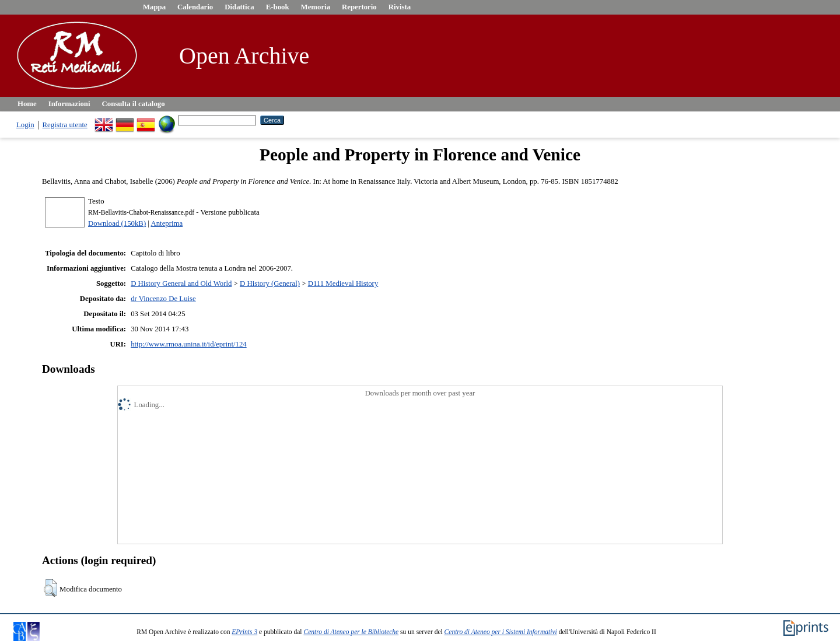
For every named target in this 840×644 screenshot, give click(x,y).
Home (27, 104)
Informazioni (69, 104)
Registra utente (65, 125)
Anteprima (167, 223)
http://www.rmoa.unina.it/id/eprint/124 (189, 344)
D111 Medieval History (343, 283)
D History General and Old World (181, 283)
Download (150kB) (117, 223)
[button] (50, 588)
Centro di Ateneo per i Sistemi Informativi (501, 632)
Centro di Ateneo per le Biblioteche (351, 632)
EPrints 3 (244, 632)
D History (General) (270, 283)
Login (25, 125)
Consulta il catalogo (134, 104)
